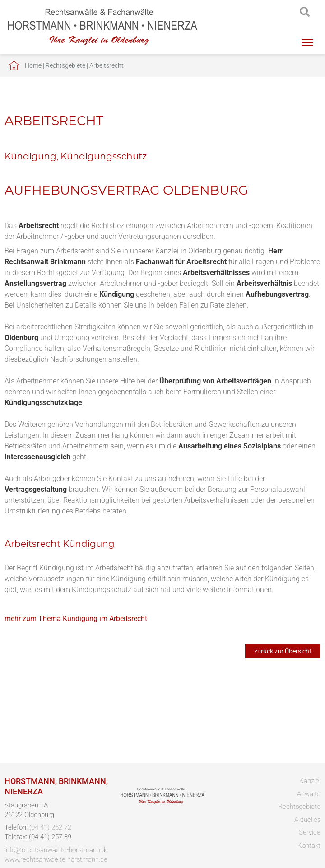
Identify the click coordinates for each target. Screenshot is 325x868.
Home (33, 65)
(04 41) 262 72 (50, 827)
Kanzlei (310, 781)
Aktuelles (307, 820)
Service (310, 832)
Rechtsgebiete (65, 65)
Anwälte (309, 794)
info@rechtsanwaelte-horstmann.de (57, 850)
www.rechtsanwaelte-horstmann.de (56, 859)
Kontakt (309, 845)
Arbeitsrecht (107, 65)
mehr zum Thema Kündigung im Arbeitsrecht (76, 618)
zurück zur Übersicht (283, 651)
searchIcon (305, 12)
